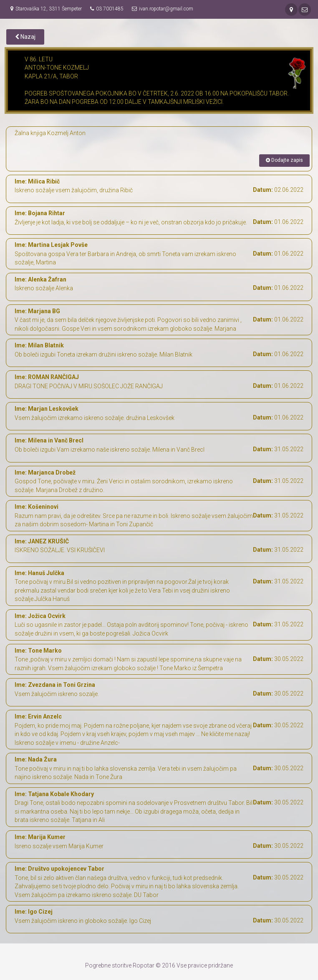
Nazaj (25, 37)
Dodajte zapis (284, 160)
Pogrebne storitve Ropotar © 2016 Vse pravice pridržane (159, 965)
